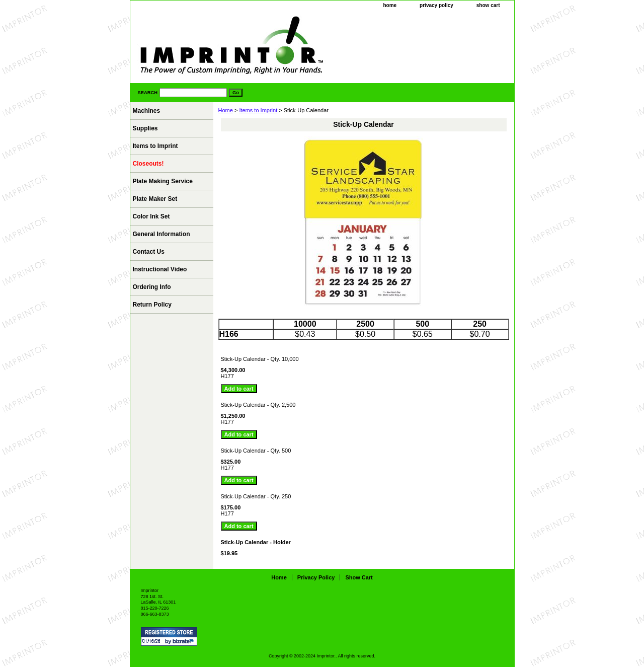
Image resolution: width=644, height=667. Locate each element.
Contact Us (149, 252)
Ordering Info (152, 287)
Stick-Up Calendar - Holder (256, 542)
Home (226, 110)
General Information (162, 234)
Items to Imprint (258, 110)
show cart (488, 5)
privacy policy (436, 5)
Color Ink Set (151, 216)
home (390, 5)
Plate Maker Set (155, 199)
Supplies (145, 128)
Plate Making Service (163, 181)
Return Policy (152, 305)
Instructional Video (160, 269)
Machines (147, 111)
